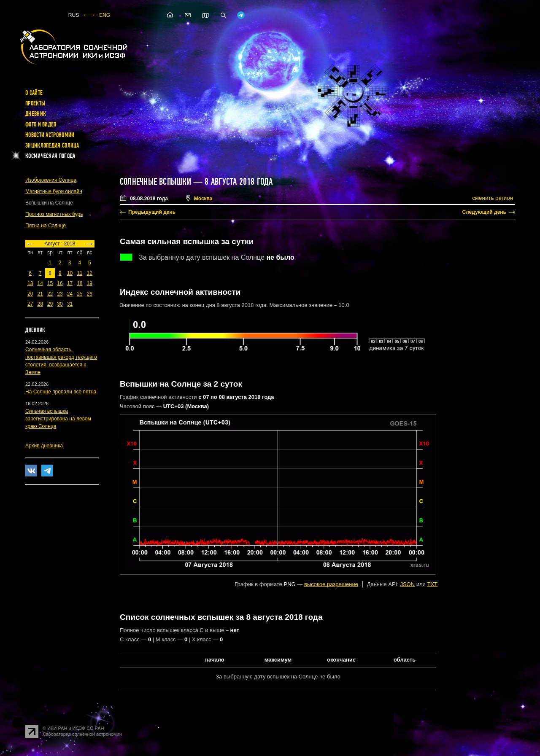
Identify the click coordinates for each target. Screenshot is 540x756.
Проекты (35, 103)
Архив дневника (44, 446)
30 (60, 304)
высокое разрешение (331, 584)
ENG (105, 15)
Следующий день (484, 212)
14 (40, 283)
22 (50, 294)
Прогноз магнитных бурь (54, 214)
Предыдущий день (152, 212)
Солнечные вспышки (155, 182)
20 (30, 294)
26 (90, 294)
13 (30, 283)
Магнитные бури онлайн (54, 191)
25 (80, 294)
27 (30, 304)
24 (70, 294)
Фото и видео (41, 124)
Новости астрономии (50, 135)
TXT (432, 584)
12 (90, 273)
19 (90, 283)
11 (80, 273)
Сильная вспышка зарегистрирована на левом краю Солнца (58, 419)
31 (70, 304)
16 (60, 283)
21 (40, 294)
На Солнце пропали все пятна (61, 392)
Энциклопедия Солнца (52, 145)
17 (70, 283)
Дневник (36, 114)
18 (80, 283)
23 (60, 294)
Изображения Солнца (51, 180)
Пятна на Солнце (46, 226)
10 (70, 273)
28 (40, 304)
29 (50, 304)
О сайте (34, 93)
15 (50, 283)
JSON (407, 584)
